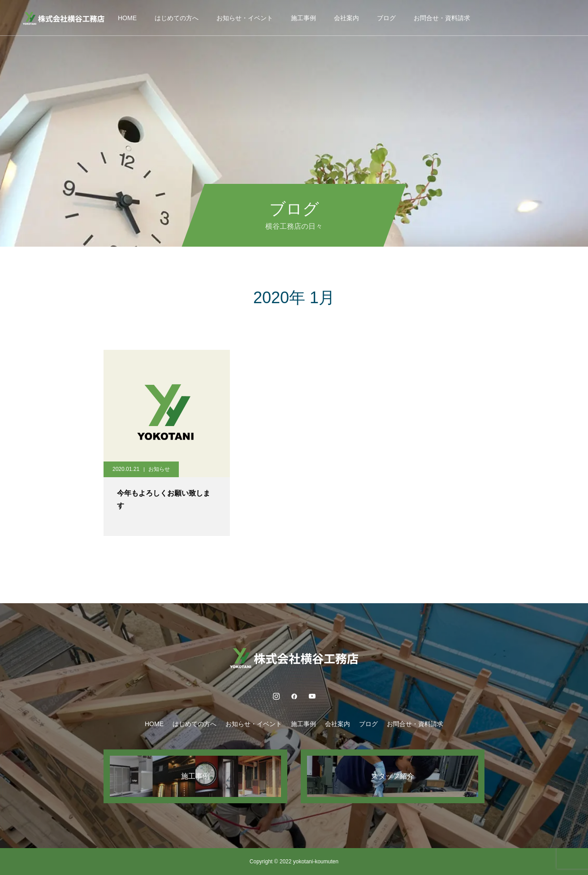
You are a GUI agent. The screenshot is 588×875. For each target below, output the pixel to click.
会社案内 (346, 18)
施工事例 (303, 18)
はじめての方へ (177, 18)
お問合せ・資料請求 (442, 18)
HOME (127, 18)
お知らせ (159, 469)
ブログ (386, 18)
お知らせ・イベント (245, 18)
